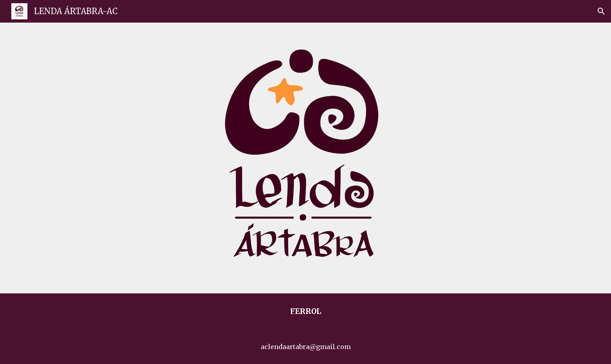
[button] (601, 11)
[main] (305, 312)
